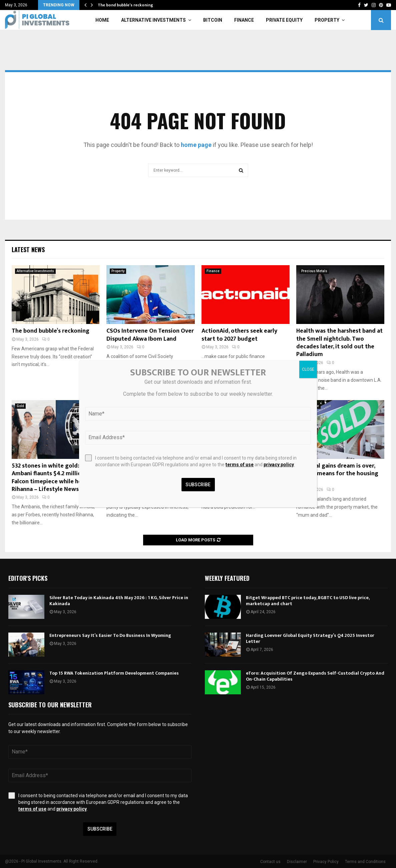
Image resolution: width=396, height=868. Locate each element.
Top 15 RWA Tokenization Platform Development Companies (114, 673)
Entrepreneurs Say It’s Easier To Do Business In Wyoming (110, 635)
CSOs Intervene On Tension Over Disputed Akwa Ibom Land (150, 335)
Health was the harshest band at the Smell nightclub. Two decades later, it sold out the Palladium (339, 343)
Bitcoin (213, 20)
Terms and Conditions (365, 862)
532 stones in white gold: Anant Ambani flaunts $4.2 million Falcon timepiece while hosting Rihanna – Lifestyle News (54, 478)
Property (327, 20)
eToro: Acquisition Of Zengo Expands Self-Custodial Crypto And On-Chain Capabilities (315, 676)
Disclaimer (297, 862)
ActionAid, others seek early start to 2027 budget (239, 335)
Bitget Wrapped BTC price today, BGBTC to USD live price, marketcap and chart (308, 601)
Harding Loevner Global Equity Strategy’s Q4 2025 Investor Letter (310, 638)
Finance (244, 20)
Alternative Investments (153, 20)
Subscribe (100, 829)
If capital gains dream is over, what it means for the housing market (337, 474)
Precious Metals (314, 271)
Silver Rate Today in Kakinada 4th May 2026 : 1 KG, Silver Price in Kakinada (119, 601)
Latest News (28, 249)
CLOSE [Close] (308, 369)
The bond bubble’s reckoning (125, 5)
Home (102, 20)
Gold (20, 406)
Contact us (270, 862)
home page (196, 145)
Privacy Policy (326, 862)
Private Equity (284, 20)
